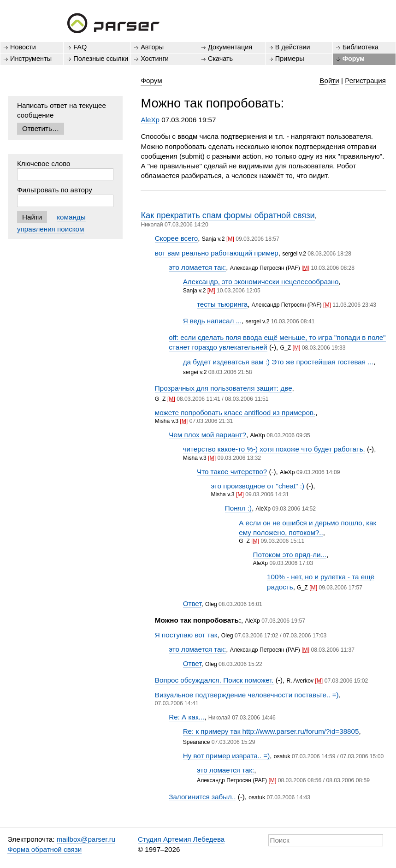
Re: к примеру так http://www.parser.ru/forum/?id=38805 (271, 731)
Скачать (220, 59)
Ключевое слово (44, 163)
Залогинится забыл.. (202, 797)
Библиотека (361, 47)
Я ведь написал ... (213, 321)
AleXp (150, 120)
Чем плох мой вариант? (207, 435)
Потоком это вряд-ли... (290, 555)
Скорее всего (176, 238)
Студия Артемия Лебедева (181, 839)
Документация (230, 47)
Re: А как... (186, 717)
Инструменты (31, 59)
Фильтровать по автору (55, 190)
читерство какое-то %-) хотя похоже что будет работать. (274, 449)
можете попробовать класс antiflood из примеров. (235, 413)
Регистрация (365, 80)
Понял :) (238, 508)
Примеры (290, 59)
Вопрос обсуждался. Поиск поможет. (214, 680)
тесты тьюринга (222, 304)
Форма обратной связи (44, 849)
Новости (23, 47)
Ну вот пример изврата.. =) (227, 756)
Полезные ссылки (101, 59)
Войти (329, 80)
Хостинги (155, 59)
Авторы (152, 47)
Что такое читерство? (232, 472)
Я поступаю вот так (186, 635)
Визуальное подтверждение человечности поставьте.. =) (247, 695)
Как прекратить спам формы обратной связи (228, 215)
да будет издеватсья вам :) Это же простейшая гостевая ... (278, 362)
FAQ (80, 47)
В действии (293, 47)
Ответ (192, 603)
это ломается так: (197, 267)
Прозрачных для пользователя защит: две (224, 388)
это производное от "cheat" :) (257, 486)
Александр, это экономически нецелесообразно (261, 282)
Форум (354, 59)
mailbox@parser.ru (86, 839)
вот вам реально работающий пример (217, 253)
